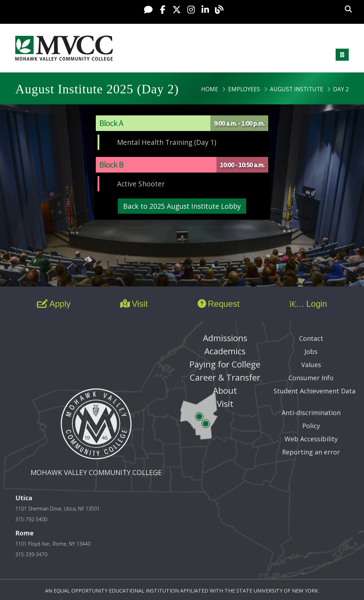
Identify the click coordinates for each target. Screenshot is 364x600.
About (225, 390)
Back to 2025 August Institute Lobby (182, 206)
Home (210, 89)
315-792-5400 (31, 519)
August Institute (297, 89)
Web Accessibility (311, 439)
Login (308, 304)
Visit (134, 304)
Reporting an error (311, 452)
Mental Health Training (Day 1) (167, 142)
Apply (54, 304)
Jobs (311, 351)
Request (219, 304)
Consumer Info (311, 378)
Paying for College (225, 364)
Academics (225, 351)
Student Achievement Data (315, 391)
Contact (311, 338)
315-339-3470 (31, 554)
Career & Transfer (225, 377)
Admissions (225, 338)
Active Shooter (141, 184)
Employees (244, 89)
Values (311, 365)
